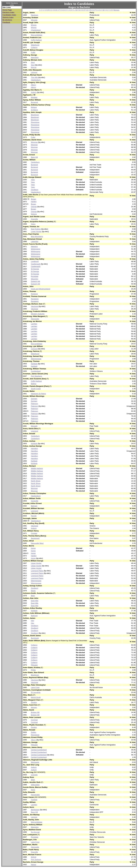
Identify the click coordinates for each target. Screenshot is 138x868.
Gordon (34, 702)
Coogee (34, 533)
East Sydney (36, 229)
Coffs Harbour (36, 40)
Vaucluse (34, 306)
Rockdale (35, 276)
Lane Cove (35, 687)
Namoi (34, 865)
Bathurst (34, 616)
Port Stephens (36, 376)
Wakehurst (35, 45)
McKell (34, 857)
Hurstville (35, 501)
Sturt (33, 62)
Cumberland (36, 371)
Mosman (34, 142)
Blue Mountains (37, 236)
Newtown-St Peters (38, 394)
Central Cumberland (39, 750)
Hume (33, 548)
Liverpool (34, 431)
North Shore (36, 481)
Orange (34, 207)
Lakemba (35, 241)
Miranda (34, 20)
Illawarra (34, 246)
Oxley (33, 224)
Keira (33, 790)
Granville (34, 219)
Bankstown (35, 538)
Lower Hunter (36, 232)
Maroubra (35, 57)
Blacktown (35, 115)
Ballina (34, 384)
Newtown (35, 15)
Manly (33, 591)
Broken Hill (35, 712)
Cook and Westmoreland (41, 289)
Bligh (33, 596)
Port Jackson (36, 860)
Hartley (34, 202)
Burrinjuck (35, 638)
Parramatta (35, 795)
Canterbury (35, 162)
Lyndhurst (35, 261)
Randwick (35, 299)
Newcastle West (37, 543)
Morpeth (34, 426)
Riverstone (35, 122)
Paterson (34, 404)
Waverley (35, 279)
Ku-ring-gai (35, 832)
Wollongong (36, 249)
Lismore (34, 72)
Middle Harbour (37, 468)
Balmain (34, 506)
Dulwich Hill (35, 281)
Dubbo (34, 732)
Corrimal (34, 720)
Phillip (33, 670)
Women (116, 10)
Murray (34, 67)
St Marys (34, 110)
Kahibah (34, 364)
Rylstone (34, 294)
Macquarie (35, 762)
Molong (34, 214)
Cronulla (34, 775)
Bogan (34, 199)
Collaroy (34, 47)
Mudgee (34, 97)
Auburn (34, 92)
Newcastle (35, 319)
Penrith (34, 516)
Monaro (34, 707)
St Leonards (36, 692)
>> (44, 10)
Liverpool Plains (37, 571)
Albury (33, 85)
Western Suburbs (38, 314)
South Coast (36, 389)
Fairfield (34, 800)
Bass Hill (34, 157)
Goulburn (35, 190)
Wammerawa (36, 359)
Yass (33, 180)
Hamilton (34, 449)
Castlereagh (36, 264)
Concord (34, 349)
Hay (33, 621)
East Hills (35, 601)
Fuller (33, 52)
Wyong (34, 25)
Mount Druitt (36, 697)
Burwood (34, 102)
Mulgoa (34, 107)
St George (35, 269)
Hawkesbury (36, 80)
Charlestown (36, 30)
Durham (34, 399)
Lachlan (34, 324)
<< (40, 10)
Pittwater (34, 665)
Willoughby (35, 785)
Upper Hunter (36, 563)
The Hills (34, 77)
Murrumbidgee (37, 35)
